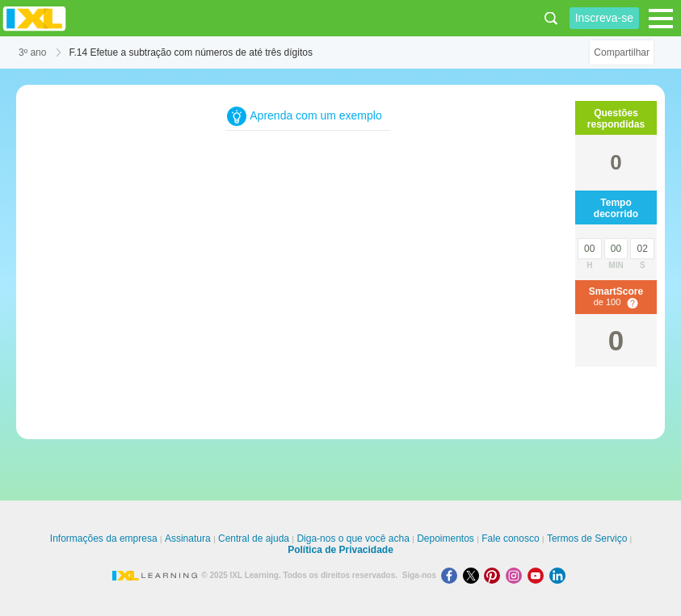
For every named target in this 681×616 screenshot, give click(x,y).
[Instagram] (517, 575)
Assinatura (188, 538)
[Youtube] (538, 575)
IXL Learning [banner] (34, 18)
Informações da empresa (104, 538)
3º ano (32, 52)
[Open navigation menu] (661, 19)
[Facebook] (452, 575)
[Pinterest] (495, 575)
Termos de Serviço (587, 538)
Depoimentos (446, 538)
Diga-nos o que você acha (353, 538)
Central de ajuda (254, 538)
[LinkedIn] (559, 575)
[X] (474, 575)
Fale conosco (510, 538)
